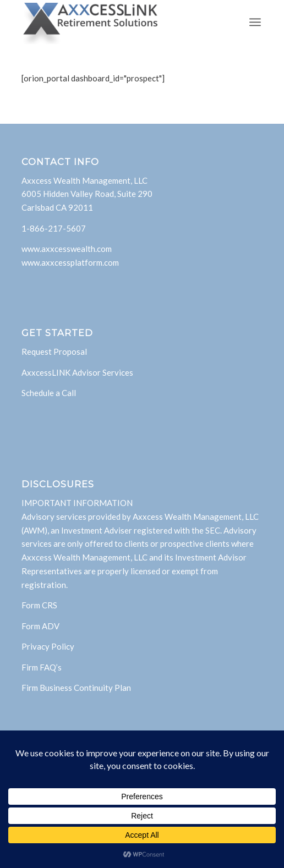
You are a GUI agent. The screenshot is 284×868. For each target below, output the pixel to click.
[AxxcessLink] (118, 22)
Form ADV (40, 626)
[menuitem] (255, 22)
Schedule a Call (49, 393)
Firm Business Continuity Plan (76, 688)
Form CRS (39, 605)
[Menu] (255, 22)
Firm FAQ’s (42, 667)
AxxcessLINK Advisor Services (77, 372)
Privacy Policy (48, 646)
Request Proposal (54, 351)
